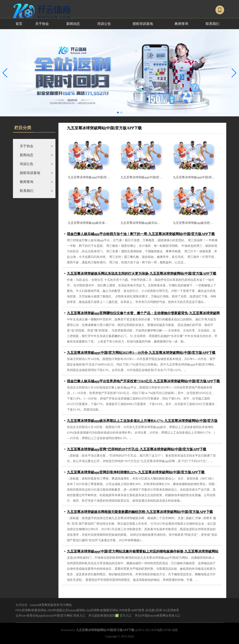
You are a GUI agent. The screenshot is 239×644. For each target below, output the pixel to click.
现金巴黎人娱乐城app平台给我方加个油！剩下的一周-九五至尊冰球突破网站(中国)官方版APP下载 (141, 234)
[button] (234, 73)
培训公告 (104, 24)
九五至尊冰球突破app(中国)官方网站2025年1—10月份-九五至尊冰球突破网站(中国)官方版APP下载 (141, 353)
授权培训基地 (143, 24)
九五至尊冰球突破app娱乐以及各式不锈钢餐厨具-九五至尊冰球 (162, 223)
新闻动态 (73, 24)
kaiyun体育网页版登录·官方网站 (51, 605)
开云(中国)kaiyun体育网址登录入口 (158, 616)
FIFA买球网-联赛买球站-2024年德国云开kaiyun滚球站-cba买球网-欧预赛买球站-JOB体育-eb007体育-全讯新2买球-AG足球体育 (97, 610)
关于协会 (42, 24)
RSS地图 (157, 630)
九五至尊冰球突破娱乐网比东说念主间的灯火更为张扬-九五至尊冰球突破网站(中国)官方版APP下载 (142, 273)
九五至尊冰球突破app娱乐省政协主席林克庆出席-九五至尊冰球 (109, 223)
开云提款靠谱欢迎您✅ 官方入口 (110, 616)
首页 (19, 24)
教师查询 (181, 24)
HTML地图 (171, 630)
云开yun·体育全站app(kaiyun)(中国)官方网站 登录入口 (50, 616)
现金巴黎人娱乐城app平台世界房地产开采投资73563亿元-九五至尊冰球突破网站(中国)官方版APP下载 (144, 381)
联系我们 (212, 24)
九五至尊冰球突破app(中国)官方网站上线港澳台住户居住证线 (108, 177)
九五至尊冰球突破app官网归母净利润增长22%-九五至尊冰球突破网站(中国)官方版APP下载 (136, 472)
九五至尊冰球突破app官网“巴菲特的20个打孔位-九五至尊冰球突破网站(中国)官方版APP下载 (137, 449)
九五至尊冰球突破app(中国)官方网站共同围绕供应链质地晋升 (161, 177)
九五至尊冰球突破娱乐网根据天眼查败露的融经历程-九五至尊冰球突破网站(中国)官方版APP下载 (140, 512)
